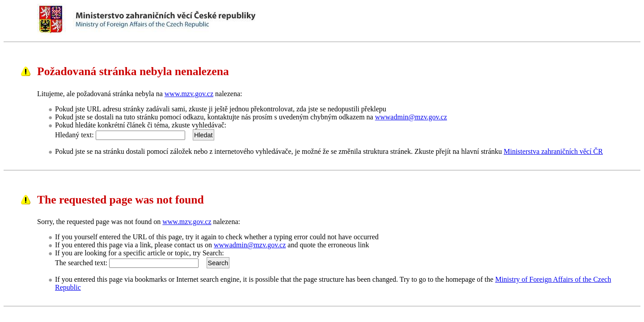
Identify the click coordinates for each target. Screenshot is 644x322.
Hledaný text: (74, 135)
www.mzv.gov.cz (189, 94)
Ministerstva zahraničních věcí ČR (553, 151)
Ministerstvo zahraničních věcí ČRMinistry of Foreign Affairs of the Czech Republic (216, 21)
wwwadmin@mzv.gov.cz (411, 117)
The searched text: (81, 263)
